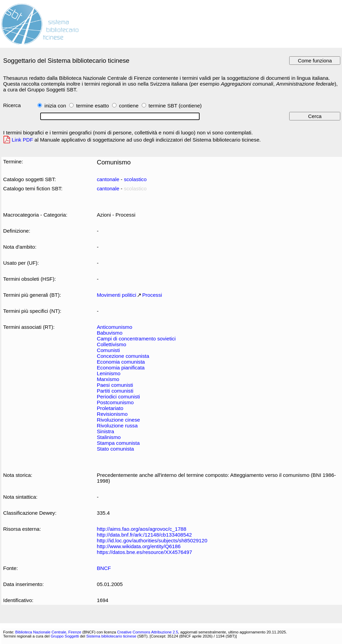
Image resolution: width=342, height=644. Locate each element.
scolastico (135, 179)
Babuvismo (110, 333)
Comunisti (108, 350)
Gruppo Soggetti (65, 636)
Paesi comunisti (115, 385)
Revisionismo (112, 414)
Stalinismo (109, 437)
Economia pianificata (121, 368)
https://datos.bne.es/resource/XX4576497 (144, 552)
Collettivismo (111, 344)
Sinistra (105, 431)
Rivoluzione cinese (118, 420)
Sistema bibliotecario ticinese (111, 636)
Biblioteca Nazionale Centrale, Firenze (48, 632)
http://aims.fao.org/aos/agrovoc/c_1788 (142, 529)
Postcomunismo (115, 402)
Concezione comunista (123, 356)
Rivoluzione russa (117, 426)
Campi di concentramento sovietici (136, 339)
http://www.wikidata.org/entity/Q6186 (139, 546)
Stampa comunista (118, 443)
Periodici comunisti (118, 397)
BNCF (104, 568)
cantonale (108, 179)
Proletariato (110, 408)
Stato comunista (115, 449)
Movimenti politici (116, 295)
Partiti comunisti (115, 391)
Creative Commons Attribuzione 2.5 (148, 632)
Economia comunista (121, 362)
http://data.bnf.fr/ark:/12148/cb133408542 (144, 535)
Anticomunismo (114, 327)
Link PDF (23, 140)
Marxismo (108, 379)
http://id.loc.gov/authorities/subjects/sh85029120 (152, 540)
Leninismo (108, 373)
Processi (152, 295)
